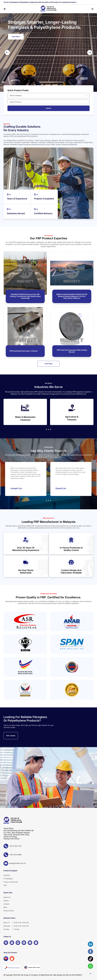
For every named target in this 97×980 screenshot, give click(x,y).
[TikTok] (30, 943)
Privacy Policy (9, 911)
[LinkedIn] (24, 943)
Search (49, 108)
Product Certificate (11, 882)
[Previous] (7, 53)
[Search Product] (48, 102)
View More (16, 37)
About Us (7, 897)
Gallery (6, 901)
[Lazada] (6, 959)
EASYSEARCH (77, 975)
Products (7, 875)
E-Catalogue (8, 879)
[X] (36, 943)
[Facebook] (6, 943)
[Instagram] (12, 943)
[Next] (90, 53)
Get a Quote (11, 736)
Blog (5, 907)
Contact (6, 904)
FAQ (5, 885)
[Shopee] (12, 959)
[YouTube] (18, 943)
